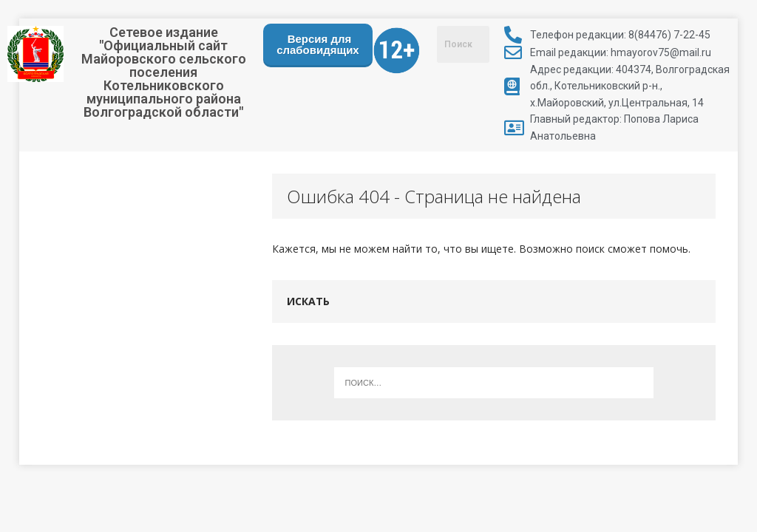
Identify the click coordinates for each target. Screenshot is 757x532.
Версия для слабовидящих (318, 44)
